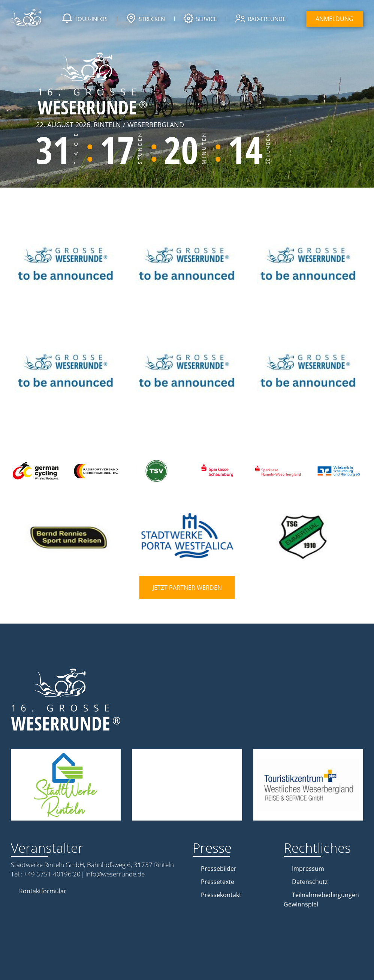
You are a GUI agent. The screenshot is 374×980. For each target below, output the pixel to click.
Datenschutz (310, 882)
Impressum (308, 869)
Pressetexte (218, 882)
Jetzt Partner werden (187, 588)
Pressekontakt (221, 895)
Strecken (146, 20)
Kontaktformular (43, 891)
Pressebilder (219, 869)
